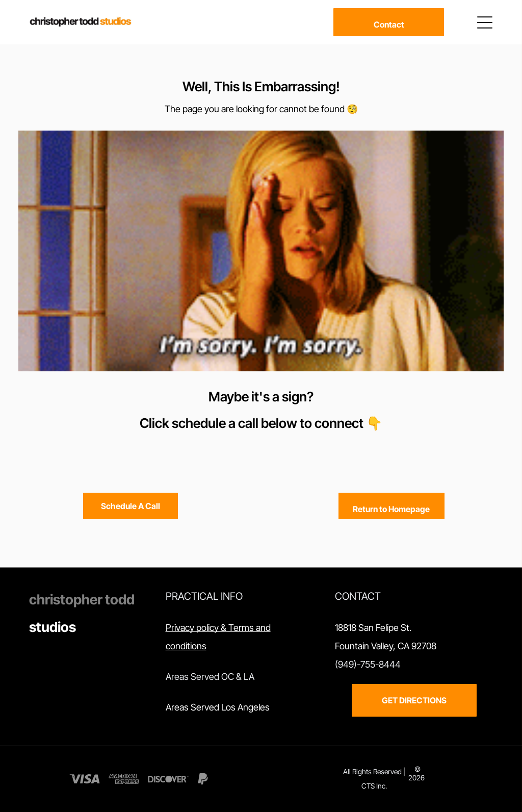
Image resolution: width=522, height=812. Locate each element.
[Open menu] (485, 22)
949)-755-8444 (369, 664)
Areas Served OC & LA (210, 677)
